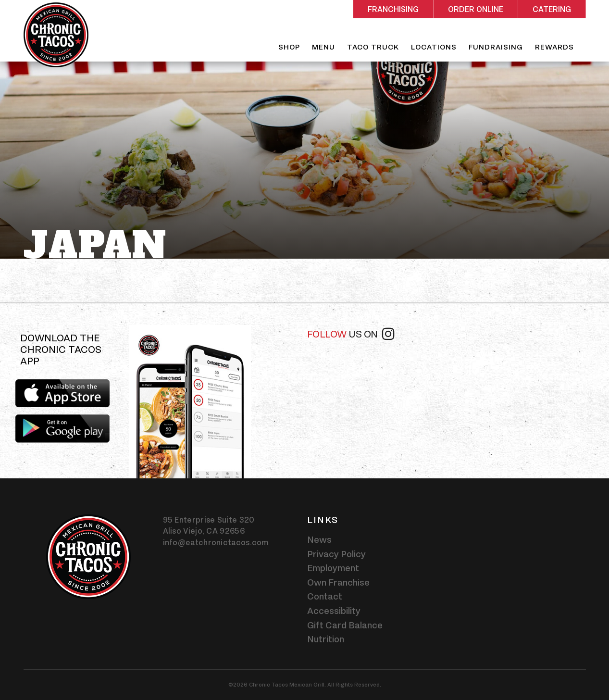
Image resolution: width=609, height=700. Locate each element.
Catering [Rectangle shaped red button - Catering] (552, 9)
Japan (95, 245)
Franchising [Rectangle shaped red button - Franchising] (393, 9)
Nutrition (326, 639)
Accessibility (334, 611)
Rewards (554, 47)
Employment (333, 568)
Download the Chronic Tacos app (61, 350)
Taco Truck (373, 47)
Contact (325, 596)
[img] (190, 402)
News (319, 539)
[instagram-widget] (445, 383)
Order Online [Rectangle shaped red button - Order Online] (476, 9)
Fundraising (496, 47)
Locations (434, 47)
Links (323, 520)
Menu (323, 47)
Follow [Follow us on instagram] (351, 333)
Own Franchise (338, 582)
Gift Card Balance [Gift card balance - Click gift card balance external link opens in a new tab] (345, 625)
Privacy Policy (336, 554)
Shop (289, 47)
